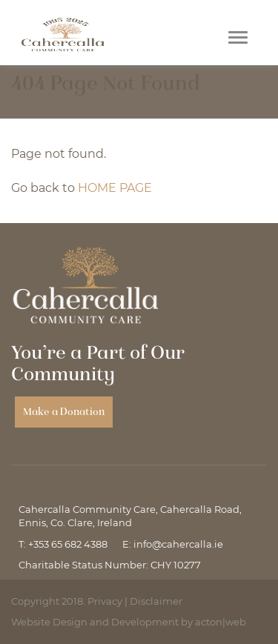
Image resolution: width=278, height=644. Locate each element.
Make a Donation (64, 412)
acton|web (221, 622)
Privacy (105, 601)
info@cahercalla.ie (178, 544)
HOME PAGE (115, 188)
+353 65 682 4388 (68, 544)
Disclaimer (156, 601)
